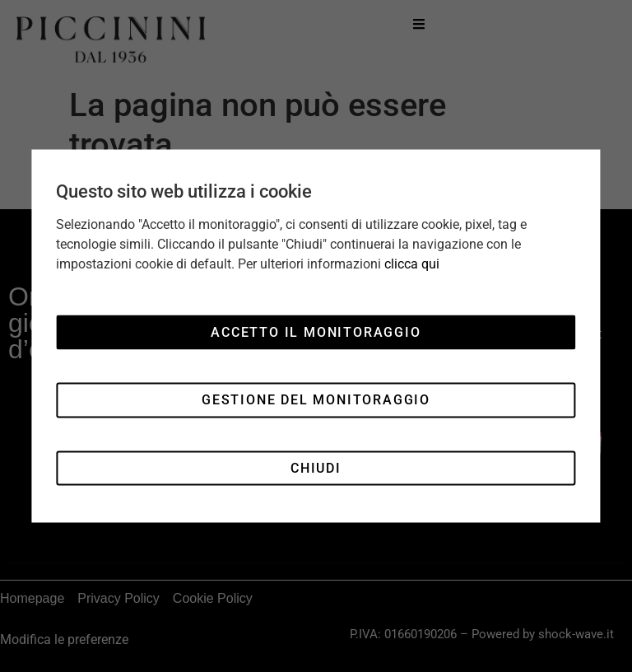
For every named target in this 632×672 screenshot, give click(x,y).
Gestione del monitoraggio (316, 400)
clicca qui (412, 264)
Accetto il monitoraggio (316, 331)
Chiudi (316, 467)
